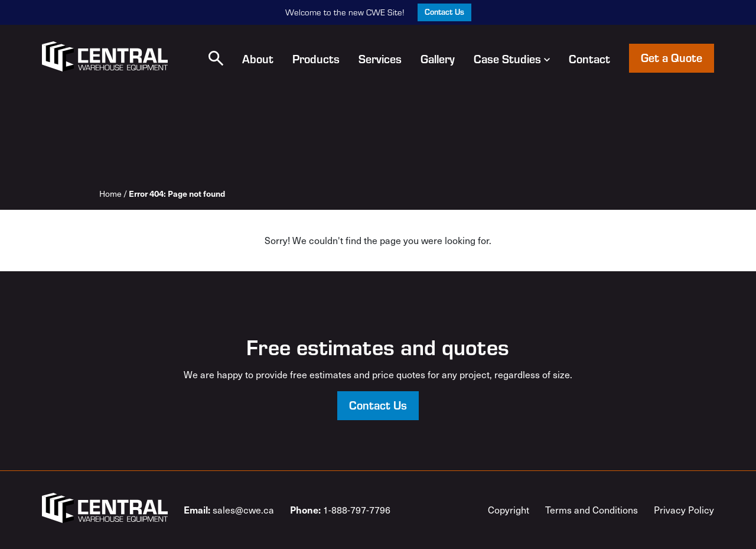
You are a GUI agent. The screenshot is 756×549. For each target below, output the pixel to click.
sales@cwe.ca (229, 509)
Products (316, 59)
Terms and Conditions (592, 510)
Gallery (438, 59)
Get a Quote (672, 57)
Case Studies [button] (512, 59)
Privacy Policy (684, 510)
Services (380, 59)
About (258, 59)
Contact (589, 59)
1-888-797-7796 (340, 509)
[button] (216, 58)
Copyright (509, 510)
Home (110, 194)
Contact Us (444, 12)
